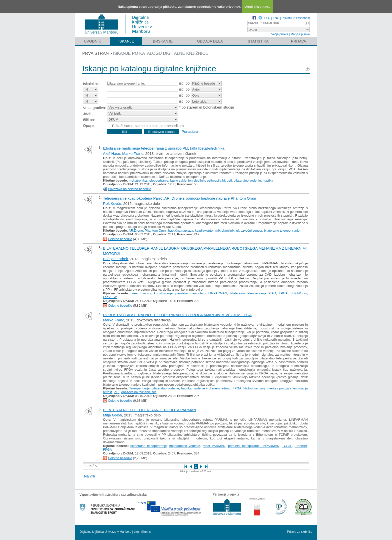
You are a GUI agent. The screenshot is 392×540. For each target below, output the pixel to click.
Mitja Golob (112, 415)
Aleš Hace (111, 153)
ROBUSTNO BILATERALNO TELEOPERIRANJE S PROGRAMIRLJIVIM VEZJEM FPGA (177, 315)
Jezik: (88, 114)
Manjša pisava (300, 34)
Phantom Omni (156, 230)
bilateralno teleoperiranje (248, 293)
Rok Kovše (112, 203)
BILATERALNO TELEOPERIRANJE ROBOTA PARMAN (149, 410)
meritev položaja (279, 388)
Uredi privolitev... (258, 7)
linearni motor (141, 293)
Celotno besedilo (120, 239)
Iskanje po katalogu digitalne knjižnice (161, 53)
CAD (273, 293)
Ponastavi (190, 131)
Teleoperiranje (139, 388)
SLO (267, 18)
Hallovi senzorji (254, 388)
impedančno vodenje (185, 446)
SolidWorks (299, 293)
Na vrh (89, 476)
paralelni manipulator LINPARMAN (201, 293)
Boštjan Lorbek (115, 259)
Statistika (258, 41)
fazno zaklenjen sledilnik (187, 180)
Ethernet (301, 446)
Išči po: (89, 120)
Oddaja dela (210, 41)
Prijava (298, 41)
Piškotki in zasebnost (296, 18)
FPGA (283, 293)
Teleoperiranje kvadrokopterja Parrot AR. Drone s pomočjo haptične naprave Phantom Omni (179, 198)
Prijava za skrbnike (300, 532)
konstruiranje (163, 293)
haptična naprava (181, 230)
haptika (268, 180)
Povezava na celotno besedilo (130, 189)
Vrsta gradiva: (94, 108)
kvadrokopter (204, 230)
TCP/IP (287, 446)
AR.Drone (136, 230)
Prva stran (95, 53)
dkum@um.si (143, 532)
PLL (117, 392)
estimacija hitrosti (219, 180)
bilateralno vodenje (247, 180)
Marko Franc (133, 153)
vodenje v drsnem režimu (212, 388)
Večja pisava (280, 34)
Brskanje (163, 41)
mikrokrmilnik (225, 230)
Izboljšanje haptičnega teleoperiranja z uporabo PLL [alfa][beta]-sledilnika (164, 148)
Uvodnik (92, 41)
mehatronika (138, 180)
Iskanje (126, 41)
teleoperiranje (158, 180)
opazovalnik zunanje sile (139, 392)
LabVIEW (110, 297)
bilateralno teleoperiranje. (282, 230)
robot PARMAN (214, 446)
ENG (276, 18)
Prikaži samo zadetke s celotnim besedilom (148, 126)
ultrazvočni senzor (249, 230)
